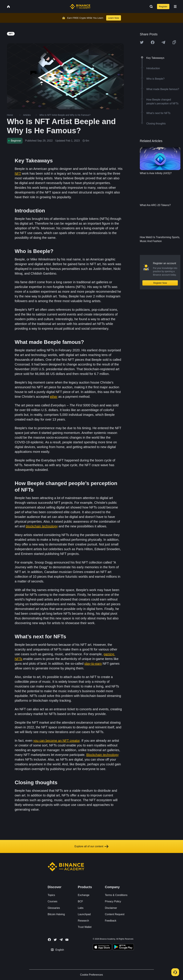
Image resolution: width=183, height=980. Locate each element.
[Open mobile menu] (175, 7)
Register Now (160, 283)
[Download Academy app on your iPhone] (102, 947)
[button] (175, 7)
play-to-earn (93, 664)
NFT (18, 173)
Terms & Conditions (116, 895)
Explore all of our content (91, 846)
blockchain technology (42, 526)
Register (163, 7)
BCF (80, 901)
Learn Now (114, 18)
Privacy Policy (113, 901)
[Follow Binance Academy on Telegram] (61, 940)
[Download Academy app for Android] (123, 947)
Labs (81, 908)
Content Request (115, 914)
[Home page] (80, 7)
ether (54, 397)
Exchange (84, 895)
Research (83, 921)
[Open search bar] (150, 7)
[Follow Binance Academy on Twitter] (55, 940)
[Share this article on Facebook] (153, 42)
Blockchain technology (102, 755)
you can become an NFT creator (56, 741)
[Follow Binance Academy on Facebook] (49, 940)
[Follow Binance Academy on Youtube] (67, 940)
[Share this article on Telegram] (163, 42)
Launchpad (84, 914)
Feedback (111, 921)
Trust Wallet (85, 927)
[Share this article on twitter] (142, 42)
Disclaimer (111, 908)
